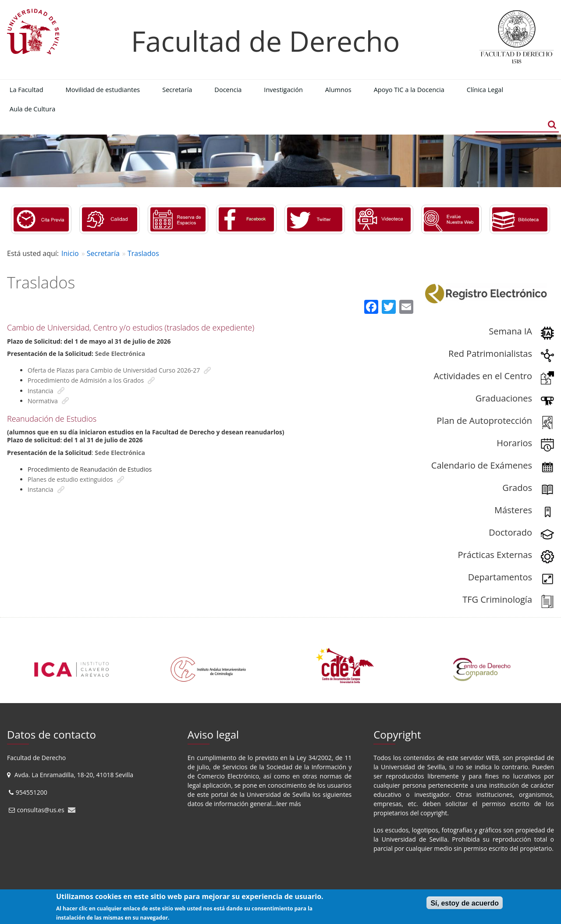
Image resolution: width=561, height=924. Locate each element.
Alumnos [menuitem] (338, 89)
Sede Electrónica (120, 354)
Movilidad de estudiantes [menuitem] (103, 89)
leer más (289, 804)
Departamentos (500, 577)
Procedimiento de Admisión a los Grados (86, 380)
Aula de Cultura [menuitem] (32, 109)
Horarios (514, 443)
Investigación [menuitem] (283, 89)
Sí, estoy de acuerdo (465, 903)
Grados (517, 488)
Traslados (143, 253)
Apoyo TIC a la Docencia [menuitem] (409, 89)
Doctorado (510, 532)
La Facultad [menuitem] (27, 89)
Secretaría (103, 253)
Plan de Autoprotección (484, 421)
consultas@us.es (41, 810)
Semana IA (510, 331)
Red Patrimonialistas (490, 354)
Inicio (70, 253)
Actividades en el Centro (483, 376)
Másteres (513, 510)
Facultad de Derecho (265, 41)
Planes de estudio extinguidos (70, 479)
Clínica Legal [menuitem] (485, 89)
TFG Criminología (497, 599)
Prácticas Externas (495, 555)
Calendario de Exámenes (482, 465)
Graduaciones (504, 398)
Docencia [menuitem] (228, 89)
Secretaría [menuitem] (177, 89)
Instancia (41, 391)
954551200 (32, 792)
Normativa (43, 401)
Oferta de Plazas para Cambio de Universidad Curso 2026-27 (114, 370)
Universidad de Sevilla (279, 794)
